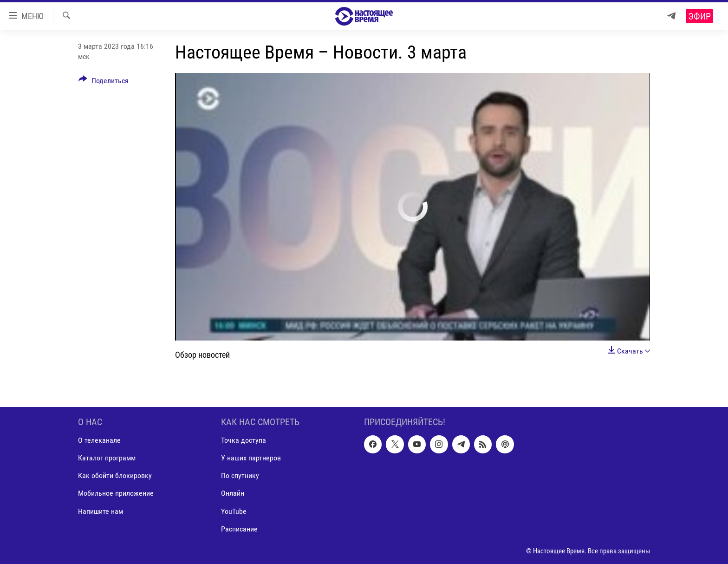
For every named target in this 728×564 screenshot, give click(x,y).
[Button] (104, 82)
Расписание (239, 528)
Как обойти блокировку (115, 475)
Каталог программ (107, 458)
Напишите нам (101, 511)
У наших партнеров (251, 458)
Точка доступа (244, 440)
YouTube (234, 511)
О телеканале (99, 440)
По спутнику (240, 475)
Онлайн (233, 493)
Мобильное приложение (116, 493)
